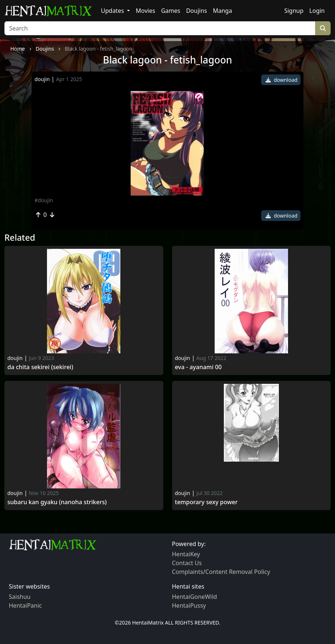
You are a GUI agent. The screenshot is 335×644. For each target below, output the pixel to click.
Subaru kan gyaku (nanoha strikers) (57, 502)
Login (317, 11)
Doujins (196, 11)
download (282, 80)
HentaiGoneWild (195, 597)
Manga (222, 11)
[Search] (160, 28)
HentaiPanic (25, 605)
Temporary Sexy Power (206, 502)
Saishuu (20, 597)
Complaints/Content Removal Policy (221, 572)
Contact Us (187, 563)
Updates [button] (113, 11)
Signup (294, 11)
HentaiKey (186, 554)
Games (171, 11)
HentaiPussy (189, 605)
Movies (145, 11)
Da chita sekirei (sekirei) (40, 367)
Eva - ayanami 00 (199, 367)
